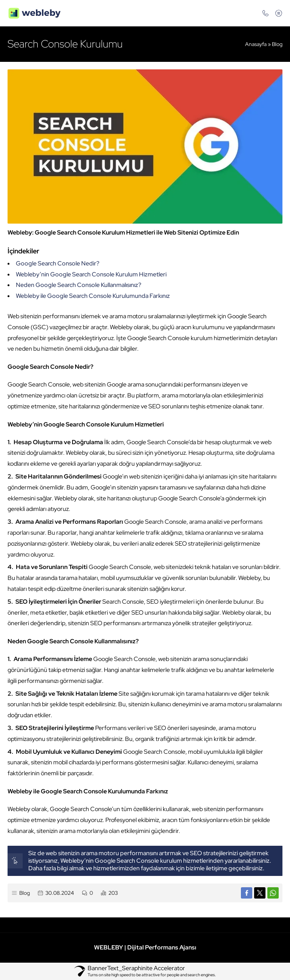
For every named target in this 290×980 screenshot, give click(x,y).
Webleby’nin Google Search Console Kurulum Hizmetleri (91, 274)
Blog (277, 44)
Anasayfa (256, 44)
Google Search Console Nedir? (58, 263)
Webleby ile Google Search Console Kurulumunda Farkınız (93, 296)
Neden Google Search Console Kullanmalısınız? (79, 285)
